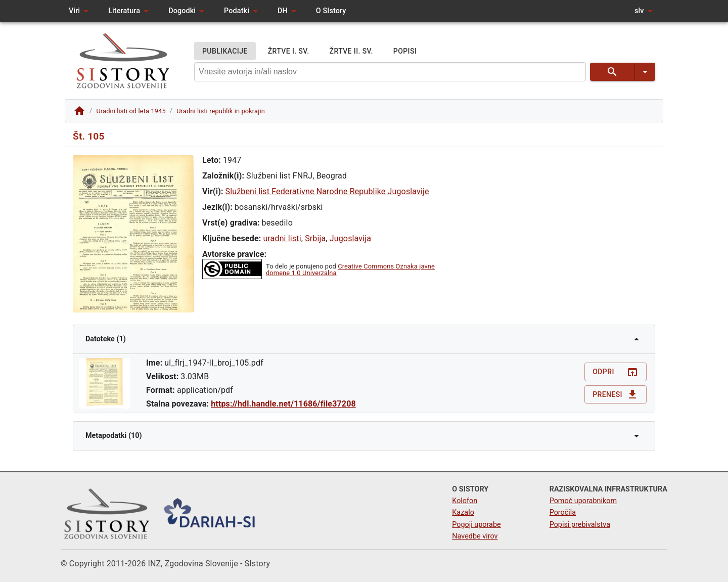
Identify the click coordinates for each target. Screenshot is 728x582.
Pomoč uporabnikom (583, 501)
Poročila (563, 512)
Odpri (616, 372)
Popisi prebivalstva (580, 525)
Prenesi (616, 395)
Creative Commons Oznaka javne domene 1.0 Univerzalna (350, 270)
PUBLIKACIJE (225, 51)
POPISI (405, 51)
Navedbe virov (475, 536)
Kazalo (463, 512)
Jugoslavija (350, 238)
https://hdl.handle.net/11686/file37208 (283, 404)
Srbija (315, 238)
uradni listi (282, 238)
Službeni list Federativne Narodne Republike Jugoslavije (327, 191)
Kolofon (465, 501)
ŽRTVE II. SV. (351, 51)
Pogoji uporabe (476, 525)
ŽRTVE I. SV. (289, 51)
